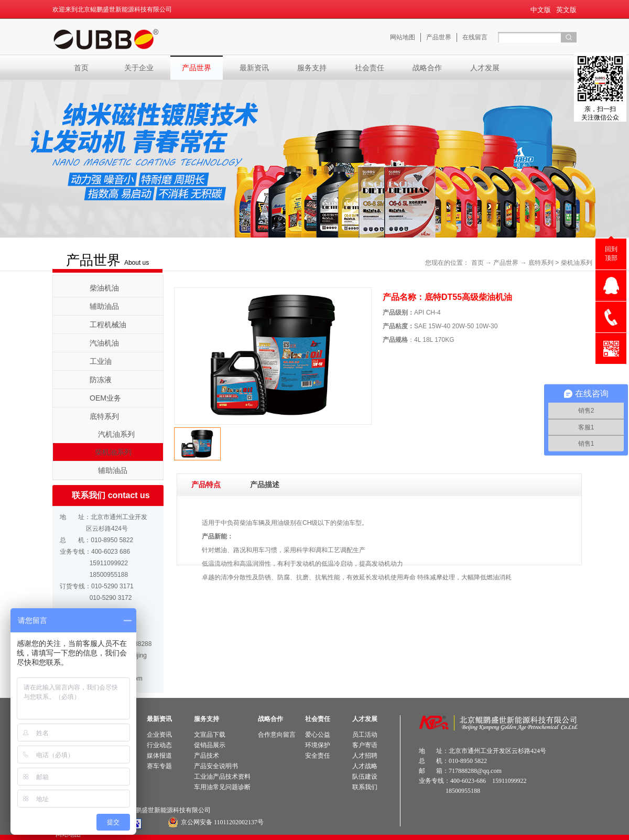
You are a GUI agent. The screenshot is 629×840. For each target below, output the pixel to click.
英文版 (566, 10)
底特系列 (541, 263)
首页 (81, 68)
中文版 (541, 10)
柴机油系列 (577, 263)
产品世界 (506, 263)
